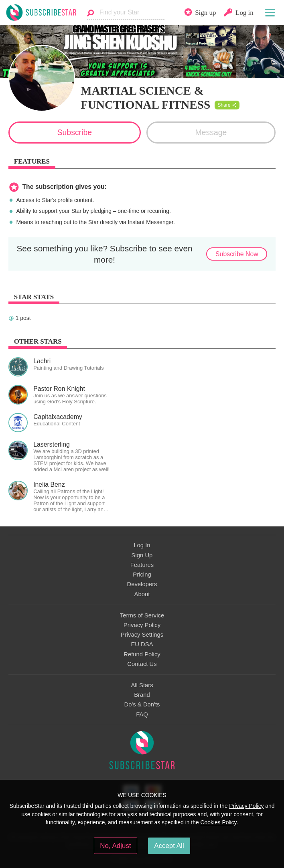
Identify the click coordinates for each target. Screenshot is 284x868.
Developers (142, 584)
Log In (142, 545)
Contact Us (142, 664)
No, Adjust (115, 846)
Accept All (169, 846)
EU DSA (142, 644)
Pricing (142, 575)
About (142, 594)
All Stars (142, 685)
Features (142, 565)
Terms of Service (142, 615)
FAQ (142, 714)
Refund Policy (142, 654)
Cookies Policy (218, 822)
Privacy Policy (142, 625)
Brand (142, 695)
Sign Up (142, 555)
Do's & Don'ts (142, 704)
